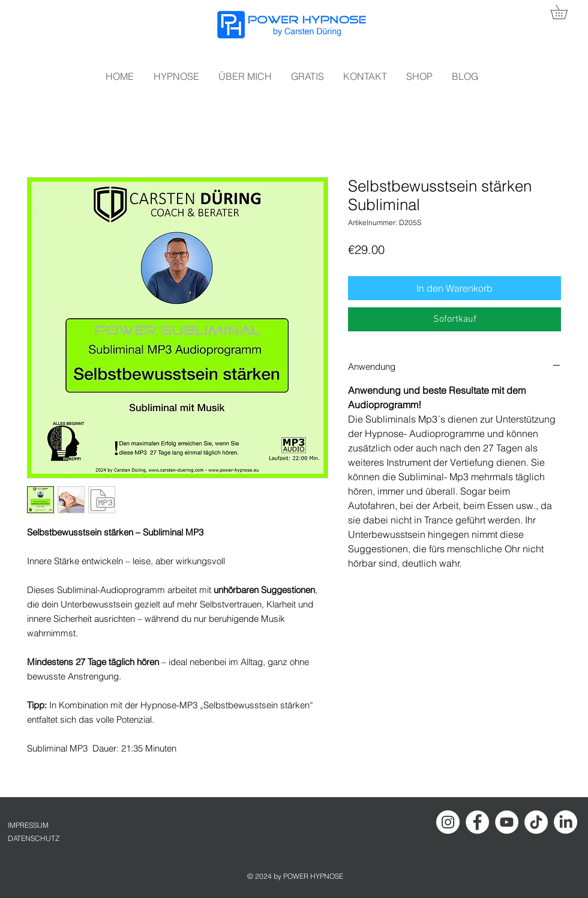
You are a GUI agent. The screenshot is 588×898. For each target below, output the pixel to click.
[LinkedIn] (565, 822)
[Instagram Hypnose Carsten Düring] (448, 822)
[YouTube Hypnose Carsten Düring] (507, 822)
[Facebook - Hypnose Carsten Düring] (477, 822)
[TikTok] (536, 822)
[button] (566, 12)
